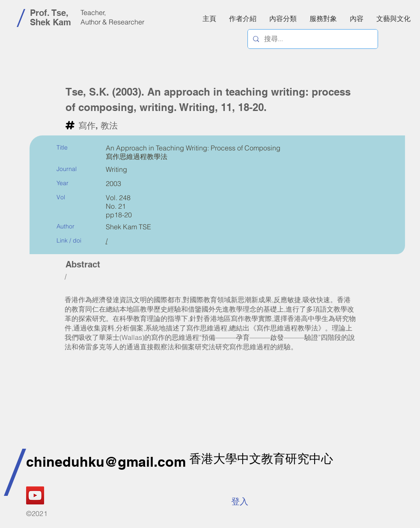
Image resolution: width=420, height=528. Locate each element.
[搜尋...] (312, 39)
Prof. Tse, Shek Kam (51, 18)
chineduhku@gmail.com (106, 462)
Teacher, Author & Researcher (112, 17)
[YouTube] (35, 495)
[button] (357, 18)
